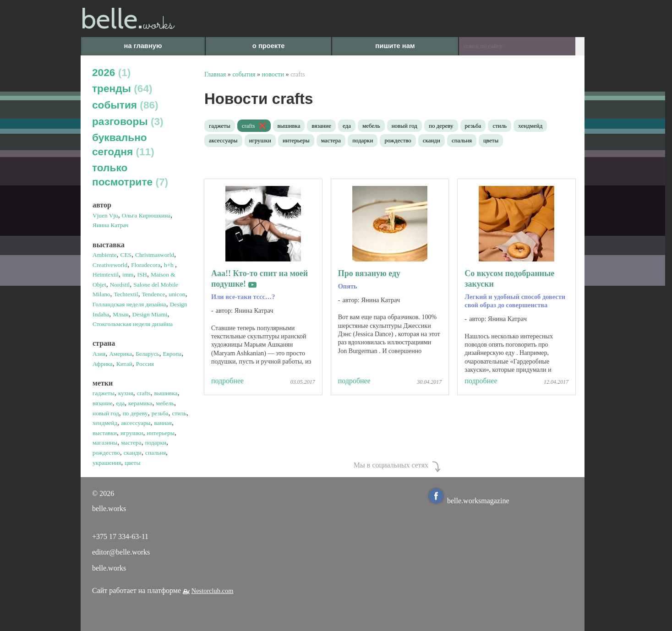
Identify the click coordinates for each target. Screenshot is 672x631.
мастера (131, 443)
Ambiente (105, 255)
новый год (106, 413)
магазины (105, 443)
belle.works (109, 568)
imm (128, 275)
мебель (165, 403)
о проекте (269, 46)
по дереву (135, 413)
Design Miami (150, 314)
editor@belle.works (121, 552)
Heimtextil (106, 275)
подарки (156, 443)
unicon (177, 294)
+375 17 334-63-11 (120, 536)
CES (126, 255)
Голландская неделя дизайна (129, 304)
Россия (145, 364)
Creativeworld (110, 265)
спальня (156, 453)
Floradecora (146, 265)
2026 (111, 72)
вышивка (166, 393)
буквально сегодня (123, 144)
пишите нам (395, 46)
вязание (103, 403)
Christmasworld (155, 255)
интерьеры (161, 433)
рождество (106, 453)
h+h (169, 265)
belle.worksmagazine (469, 501)
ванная (163, 423)
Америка (120, 354)
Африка (103, 364)
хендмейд (105, 423)
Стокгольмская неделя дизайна (133, 324)
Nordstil (120, 285)
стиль (179, 413)
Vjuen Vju (105, 215)
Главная (215, 74)
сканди (133, 453)
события (125, 105)
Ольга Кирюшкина (146, 215)
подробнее (227, 381)
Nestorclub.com (213, 591)
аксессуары (136, 423)
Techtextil (126, 294)
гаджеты (104, 393)
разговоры (128, 121)
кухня (126, 393)
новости (273, 74)
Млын (121, 314)
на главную (143, 46)
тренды (122, 88)
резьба (160, 413)
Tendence (154, 294)
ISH (142, 275)
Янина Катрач (111, 225)
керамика (140, 403)
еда (120, 403)
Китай (124, 364)
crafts (144, 393)
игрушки (132, 433)
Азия (99, 354)
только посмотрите (130, 175)
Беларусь (147, 354)
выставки (105, 433)
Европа (172, 354)
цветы (491, 140)
